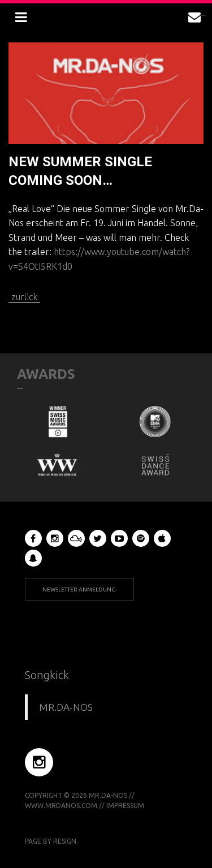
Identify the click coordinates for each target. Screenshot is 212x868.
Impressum (125, 806)
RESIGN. (66, 841)
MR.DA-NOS (66, 707)
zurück (24, 297)
